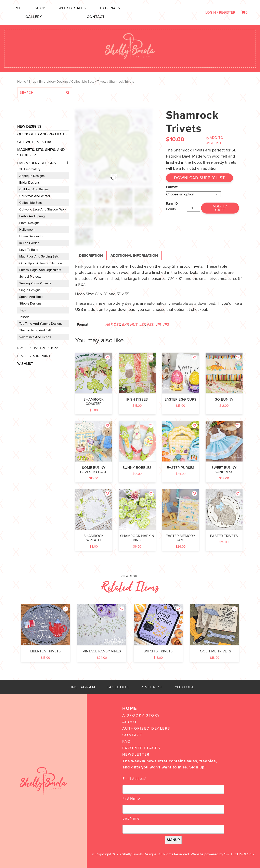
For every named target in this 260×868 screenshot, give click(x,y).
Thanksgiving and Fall (35, 330)
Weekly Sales (72, 8)
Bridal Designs (29, 183)
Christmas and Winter (35, 196)
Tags (22, 310)
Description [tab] (91, 255)
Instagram (83, 687)
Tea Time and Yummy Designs (41, 324)
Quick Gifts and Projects (42, 134)
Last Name (131, 818)
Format (172, 187)
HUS (134, 324)
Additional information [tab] (134, 255)
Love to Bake (29, 250)
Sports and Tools (31, 297)
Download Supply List (199, 178)
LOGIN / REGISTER (220, 12)
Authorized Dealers (146, 728)
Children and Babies (34, 189)
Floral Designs (29, 223)
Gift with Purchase (36, 142)
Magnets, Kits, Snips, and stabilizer (41, 152)
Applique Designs (32, 176)
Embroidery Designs (54, 82)
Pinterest (152, 687)
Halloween (27, 230)
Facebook (118, 687)
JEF (142, 324)
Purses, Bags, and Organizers (40, 270)
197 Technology (239, 854)
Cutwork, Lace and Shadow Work (43, 209)
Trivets (102, 82)
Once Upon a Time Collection (41, 263)
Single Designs (30, 290)
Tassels (24, 317)
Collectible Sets (83, 82)
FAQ (127, 741)
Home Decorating (32, 236)
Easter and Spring (32, 216)
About (130, 722)
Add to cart (220, 208)
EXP (125, 324)
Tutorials (110, 8)
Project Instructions (38, 348)
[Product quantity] (193, 208)
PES (150, 324)
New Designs (29, 126)
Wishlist (25, 364)
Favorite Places (141, 748)
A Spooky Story (141, 715)
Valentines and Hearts (35, 337)
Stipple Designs (30, 304)
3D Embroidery (30, 169)
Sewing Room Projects (35, 283)
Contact (96, 17)
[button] (222, 140)
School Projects (30, 277)
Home (15, 8)
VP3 (166, 324)
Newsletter (136, 754)
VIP (158, 324)
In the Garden (29, 243)
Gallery (34, 17)
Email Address (134, 779)
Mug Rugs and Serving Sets (39, 256)
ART (109, 324)
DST (117, 324)
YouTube (185, 687)
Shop (40, 8)
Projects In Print (34, 356)
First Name (131, 798)
